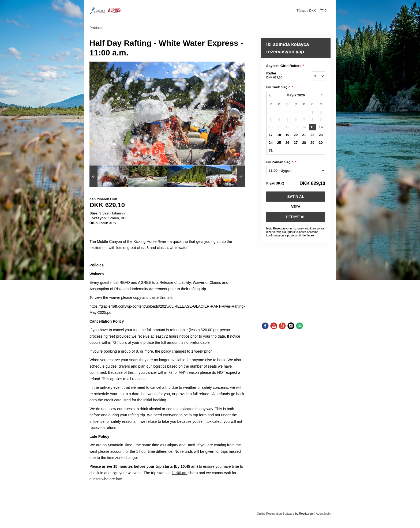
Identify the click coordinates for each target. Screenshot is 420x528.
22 (312, 135)
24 (271, 143)
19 (287, 135)
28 (304, 143)
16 (321, 127)
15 (312, 127)
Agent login (323, 514)
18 (279, 135)
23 (321, 135)
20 (296, 135)
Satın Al (296, 197)
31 (271, 150)
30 (321, 143)
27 (296, 143)
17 (271, 135)
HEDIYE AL (296, 217)
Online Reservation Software (276, 514)
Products (96, 28)
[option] (109, 176)
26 (287, 143)
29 (312, 143)
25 (279, 143)
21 (304, 135)
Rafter (282, 76)
